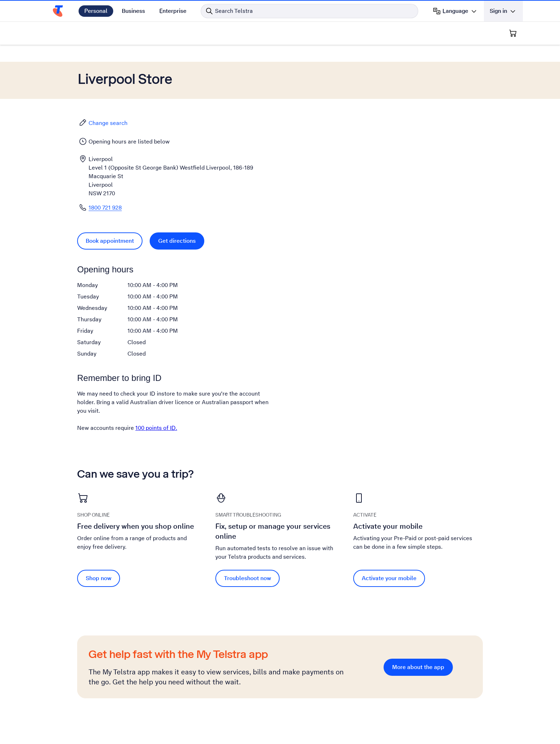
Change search (103, 123)
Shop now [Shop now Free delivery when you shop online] (99, 578)
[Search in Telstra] (309, 11)
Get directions (177, 241)
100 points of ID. (156, 428)
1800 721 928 (105, 208)
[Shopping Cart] (513, 33)
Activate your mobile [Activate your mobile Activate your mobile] (389, 578)
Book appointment (110, 241)
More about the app (418, 667)
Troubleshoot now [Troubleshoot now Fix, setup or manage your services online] (247, 578)
